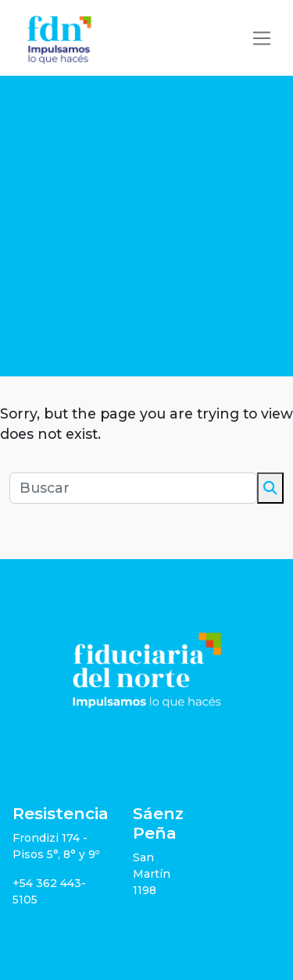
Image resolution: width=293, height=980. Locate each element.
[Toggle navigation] (262, 38)
